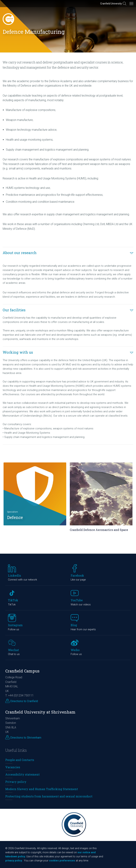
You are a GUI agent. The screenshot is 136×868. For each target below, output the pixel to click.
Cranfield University (111, 4)
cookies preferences (62, 861)
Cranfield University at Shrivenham (40, 712)
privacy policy (14, 861)
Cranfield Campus (22, 671)
